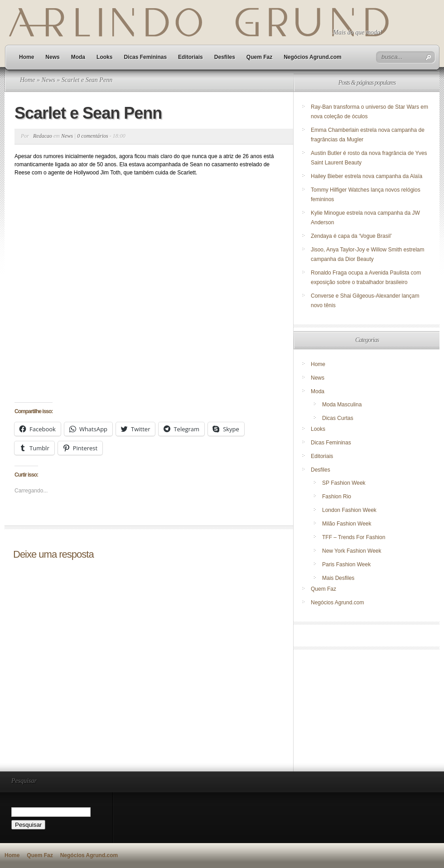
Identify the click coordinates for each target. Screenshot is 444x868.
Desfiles (225, 57)
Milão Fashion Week (347, 524)
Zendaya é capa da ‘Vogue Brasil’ (351, 236)
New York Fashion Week (352, 551)
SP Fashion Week (344, 483)
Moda (78, 57)
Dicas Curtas (338, 418)
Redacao (43, 136)
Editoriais (191, 57)
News (52, 57)
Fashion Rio (337, 497)
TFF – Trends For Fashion (354, 537)
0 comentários (92, 136)
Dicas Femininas (145, 57)
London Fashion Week (349, 510)
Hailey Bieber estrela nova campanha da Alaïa (367, 176)
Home (27, 57)
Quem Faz (259, 57)
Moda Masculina (342, 405)
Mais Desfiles (338, 578)
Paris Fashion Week (346, 564)
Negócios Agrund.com (313, 57)
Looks (104, 57)
